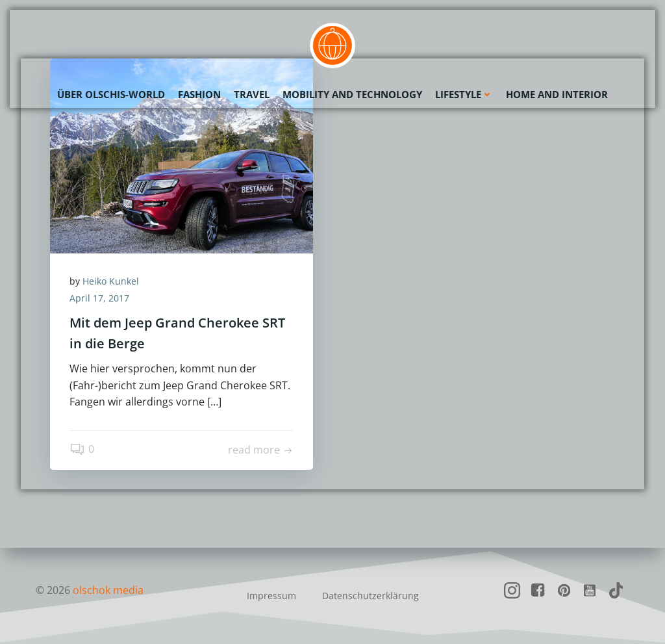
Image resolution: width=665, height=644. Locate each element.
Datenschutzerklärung (370, 596)
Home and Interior (557, 94)
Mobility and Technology (352, 94)
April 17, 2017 (99, 298)
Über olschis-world (111, 94)
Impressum (271, 596)
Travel (252, 94)
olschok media (108, 590)
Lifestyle (464, 94)
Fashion (199, 94)
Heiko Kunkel (111, 281)
